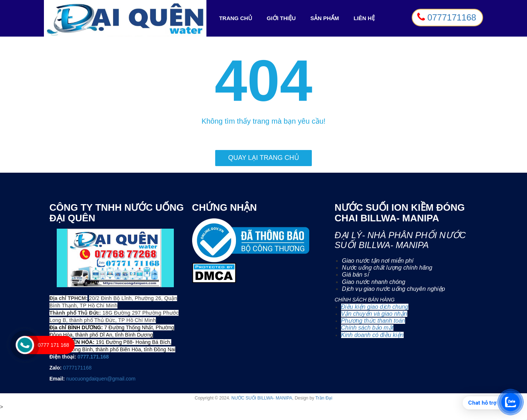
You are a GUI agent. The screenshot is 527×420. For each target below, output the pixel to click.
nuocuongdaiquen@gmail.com (101, 379)
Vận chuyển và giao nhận (374, 314)
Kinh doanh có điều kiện (372, 335)
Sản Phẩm (325, 18)
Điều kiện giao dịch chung (375, 307)
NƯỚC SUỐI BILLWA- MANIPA (262, 398)
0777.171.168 (93, 357)
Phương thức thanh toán (373, 321)
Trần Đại (324, 398)
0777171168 (77, 368)
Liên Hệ (364, 18)
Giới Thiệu (281, 18)
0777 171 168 (53, 345)
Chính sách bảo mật (367, 328)
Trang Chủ (238, 18)
